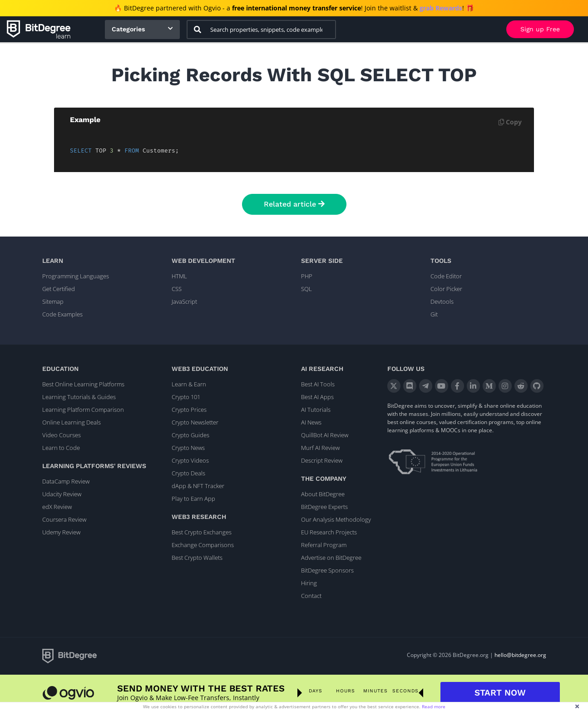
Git (434, 314)
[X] (394, 386)
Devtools (442, 301)
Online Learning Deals (72, 422)
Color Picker (446, 289)
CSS (177, 289)
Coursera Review (64, 519)
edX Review (57, 507)
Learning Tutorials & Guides (79, 397)
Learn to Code (61, 448)
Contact (311, 596)
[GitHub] (537, 386)
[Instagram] (505, 386)
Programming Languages (76, 276)
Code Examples (62, 314)
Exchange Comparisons (203, 545)
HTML (179, 276)
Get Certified (59, 289)
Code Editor (446, 276)
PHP (307, 276)
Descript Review (322, 460)
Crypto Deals (188, 473)
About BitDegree (323, 494)
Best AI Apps (317, 397)
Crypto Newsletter (195, 422)
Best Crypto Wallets (197, 558)
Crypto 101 (186, 397)
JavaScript (184, 301)
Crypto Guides (190, 435)
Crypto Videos (190, 460)
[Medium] (489, 386)
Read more (434, 706)
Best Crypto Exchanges (202, 532)
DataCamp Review (66, 481)
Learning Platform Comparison (83, 410)
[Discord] (410, 386)
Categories (128, 29)
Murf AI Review (320, 448)
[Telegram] (426, 386)
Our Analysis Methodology (336, 519)
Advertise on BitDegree (331, 558)
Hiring (309, 583)
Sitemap (53, 301)
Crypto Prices (189, 410)
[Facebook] (457, 386)
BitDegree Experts (324, 507)
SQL (306, 289)
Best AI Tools (318, 384)
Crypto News (188, 448)
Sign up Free (540, 29)
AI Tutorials (316, 410)
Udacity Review (62, 494)
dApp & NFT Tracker (198, 486)
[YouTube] (442, 386)
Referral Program (324, 545)
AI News (311, 422)
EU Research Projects (329, 532)
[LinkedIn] (473, 386)
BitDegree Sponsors (327, 570)
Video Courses (62, 435)
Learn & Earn (189, 384)
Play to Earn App (193, 499)
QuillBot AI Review (325, 435)
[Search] (198, 30)
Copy (510, 122)
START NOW (500, 693)
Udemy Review (61, 532)
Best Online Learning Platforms (83, 384)
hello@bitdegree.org (520, 655)
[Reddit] (521, 386)
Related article (294, 204)
